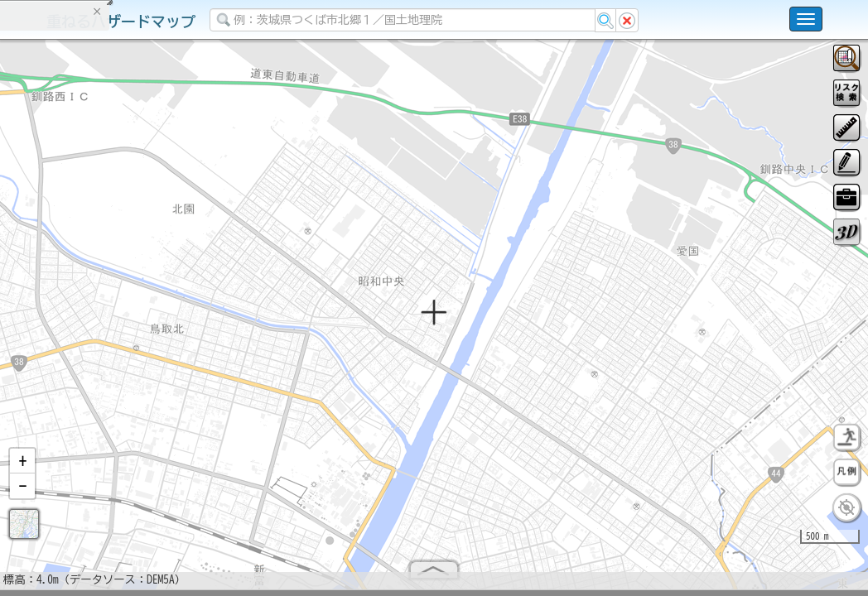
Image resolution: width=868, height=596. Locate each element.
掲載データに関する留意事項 (91, 281)
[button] (22, 468)
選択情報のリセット (175, 326)
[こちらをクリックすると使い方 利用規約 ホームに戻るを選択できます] (806, 19)
